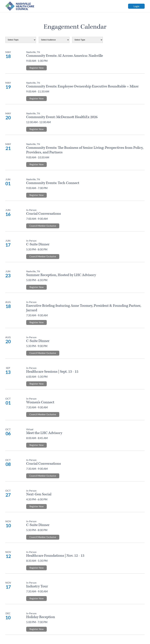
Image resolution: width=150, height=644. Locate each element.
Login (136, 6)
